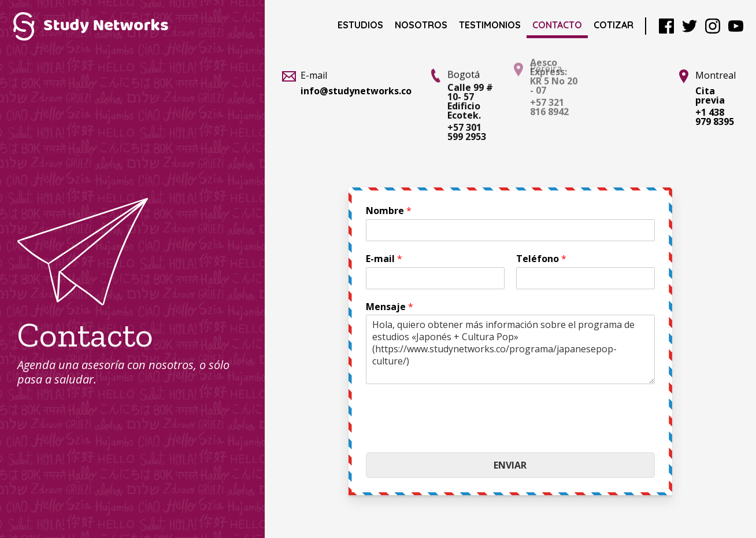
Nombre (389, 211)
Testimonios (490, 25)
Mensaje (390, 307)
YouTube (736, 26)
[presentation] (454, 433)
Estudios (360, 25)
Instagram (713, 26)
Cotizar (614, 25)
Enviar (510, 465)
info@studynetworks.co (356, 91)
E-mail (384, 259)
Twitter (690, 26)
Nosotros (421, 25)
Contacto (557, 25)
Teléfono (541, 259)
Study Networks (90, 26)
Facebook (666, 26)
